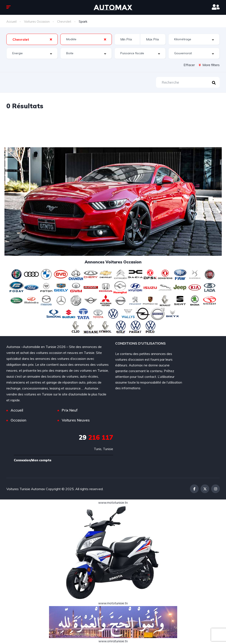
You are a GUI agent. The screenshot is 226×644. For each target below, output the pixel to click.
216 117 (96, 438)
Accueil (12, 21)
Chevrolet (67, 21)
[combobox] (32, 39)
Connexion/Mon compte (34, 460)
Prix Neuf (70, 410)
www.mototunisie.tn (113, 502)
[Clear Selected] (51, 39)
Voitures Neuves (76, 420)
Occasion (18, 420)
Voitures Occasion (38, 21)
